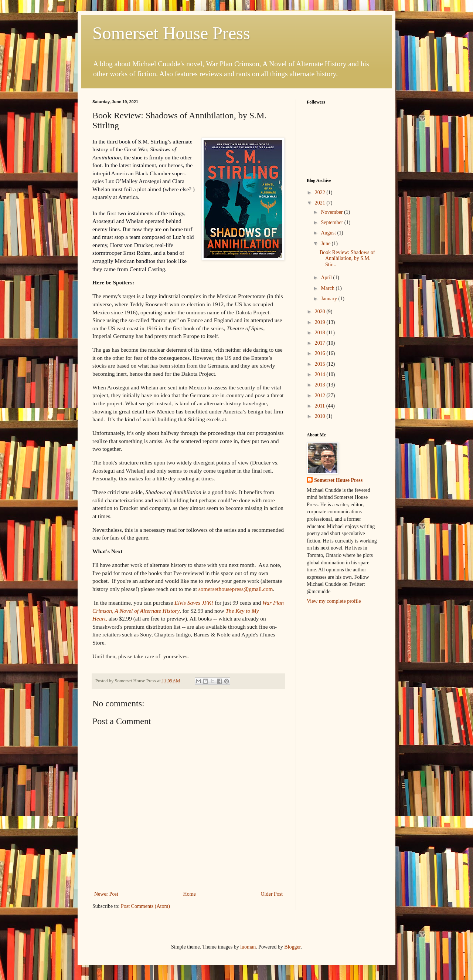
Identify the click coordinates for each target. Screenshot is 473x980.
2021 (321, 203)
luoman (248, 947)
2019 (321, 322)
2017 (321, 343)
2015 (321, 364)
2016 (321, 353)
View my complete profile (334, 601)
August (329, 233)
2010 (321, 416)
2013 (321, 385)
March (328, 288)
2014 (321, 374)
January (329, 299)
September (332, 222)
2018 (321, 333)
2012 (321, 396)
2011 (321, 406)
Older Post (272, 894)
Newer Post (106, 894)
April (327, 278)
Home (190, 894)
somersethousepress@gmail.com (236, 589)
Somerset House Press (171, 33)
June (326, 244)
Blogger (292, 947)
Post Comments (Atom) (145, 906)
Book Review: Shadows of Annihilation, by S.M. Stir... (347, 259)
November (332, 212)
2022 (321, 192)
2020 (321, 312)
